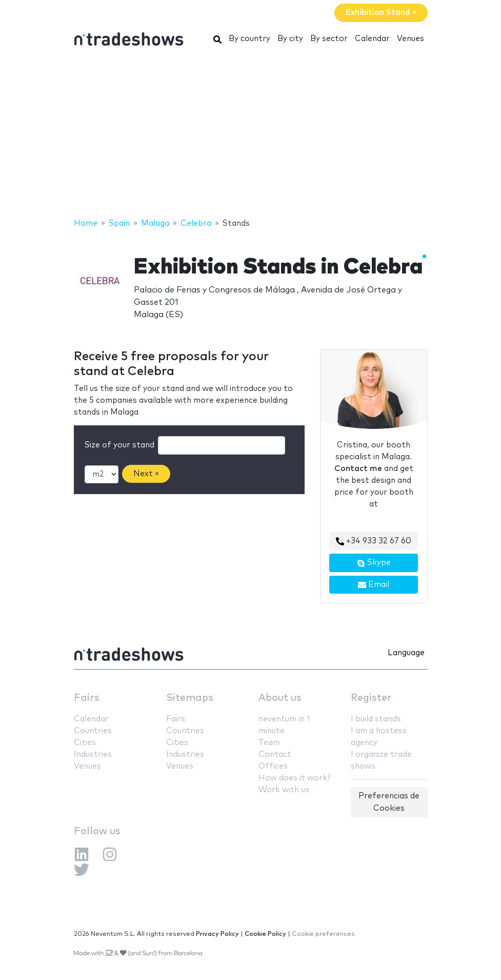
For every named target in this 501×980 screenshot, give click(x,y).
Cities (85, 743)
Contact (275, 754)
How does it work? (294, 778)
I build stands (376, 719)
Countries (93, 731)
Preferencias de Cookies (389, 802)
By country (249, 39)
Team (269, 743)
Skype (374, 563)
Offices (273, 766)
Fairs (87, 698)
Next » (146, 474)
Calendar (372, 39)
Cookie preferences (323, 934)
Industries (93, 754)
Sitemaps (190, 698)
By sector (329, 39)
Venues (410, 39)
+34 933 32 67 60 (374, 541)
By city (290, 39)
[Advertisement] (250, 135)
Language (406, 653)
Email (374, 585)
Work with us (284, 790)
